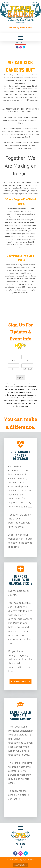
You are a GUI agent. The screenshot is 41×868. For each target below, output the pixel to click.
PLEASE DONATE (20, 681)
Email (14, 369)
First (13, 360)
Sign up (20, 378)
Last (27, 360)
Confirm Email (27, 369)
